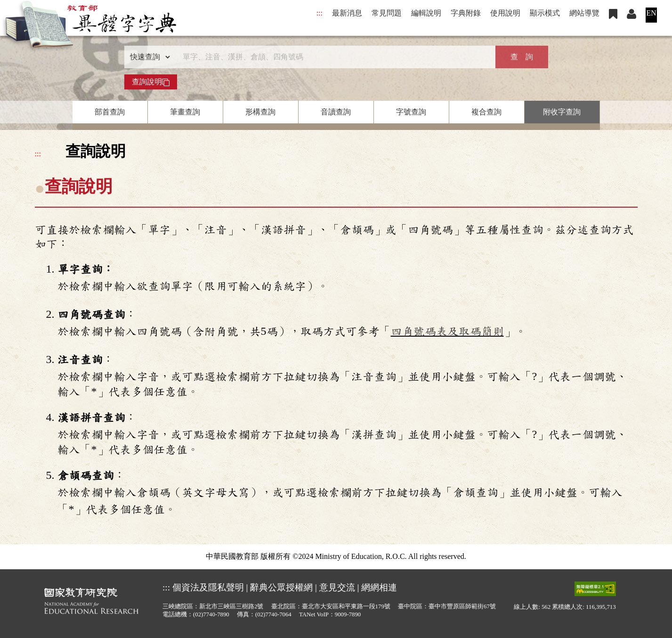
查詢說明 (151, 82)
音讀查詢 (336, 112)
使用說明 (505, 13)
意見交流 (337, 587)
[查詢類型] (148, 57)
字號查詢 (411, 112)
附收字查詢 (562, 112)
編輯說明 (426, 13)
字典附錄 (466, 13)
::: (320, 13)
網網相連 (379, 587)
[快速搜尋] (333, 57)
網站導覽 (584, 13)
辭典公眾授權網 (281, 587)
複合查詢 (486, 112)
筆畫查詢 (185, 112)
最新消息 (347, 13)
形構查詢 (260, 112)
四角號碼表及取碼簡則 (447, 331)
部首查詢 (110, 112)
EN (651, 13)
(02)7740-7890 (211, 614)
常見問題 (387, 13)
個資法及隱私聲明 (208, 587)
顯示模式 (545, 13)
